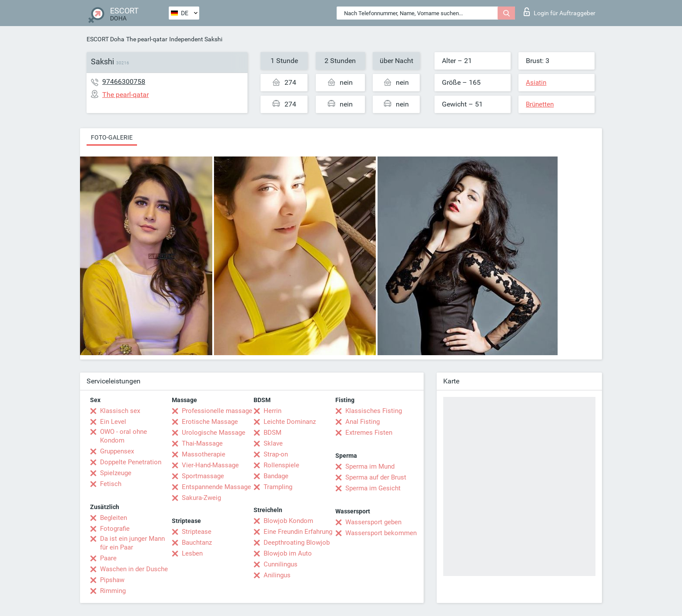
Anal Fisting (363, 422)
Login (560, 12)
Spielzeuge (116, 473)
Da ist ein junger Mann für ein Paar (132, 543)
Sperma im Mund (370, 466)
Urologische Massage (214, 433)
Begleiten (114, 518)
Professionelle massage (217, 411)
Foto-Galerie (112, 137)
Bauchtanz (197, 543)
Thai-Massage (202, 443)
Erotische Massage (210, 422)
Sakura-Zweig (201, 498)
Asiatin (536, 83)
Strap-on (276, 454)
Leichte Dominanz (290, 422)
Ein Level (113, 422)
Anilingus (277, 575)
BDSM (272, 433)
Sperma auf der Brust (376, 477)
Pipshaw (112, 580)
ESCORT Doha (105, 39)
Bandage (276, 476)
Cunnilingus (281, 564)
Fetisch (111, 484)
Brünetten (540, 104)
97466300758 (124, 82)
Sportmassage (203, 476)
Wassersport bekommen (381, 533)
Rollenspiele (281, 465)
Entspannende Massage (216, 487)
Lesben (192, 553)
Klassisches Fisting (374, 411)
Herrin (272, 411)
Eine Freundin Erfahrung (298, 532)
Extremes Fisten (369, 433)
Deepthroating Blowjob (297, 543)
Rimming (113, 591)
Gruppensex (117, 451)
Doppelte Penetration (131, 462)
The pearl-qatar (147, 39)
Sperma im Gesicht (373, 488)
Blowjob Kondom (288, 521)
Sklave (273, 443)
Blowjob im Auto (288, 553)
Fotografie (115, 529)
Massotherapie (204, 454)
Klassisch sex (120, 411)
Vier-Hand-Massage (210, 465)
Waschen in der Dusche (134, 569)
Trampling (278, 487)
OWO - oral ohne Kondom (124, 436)
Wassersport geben (373, 522)
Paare (108, 558)
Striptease (197, 532)
